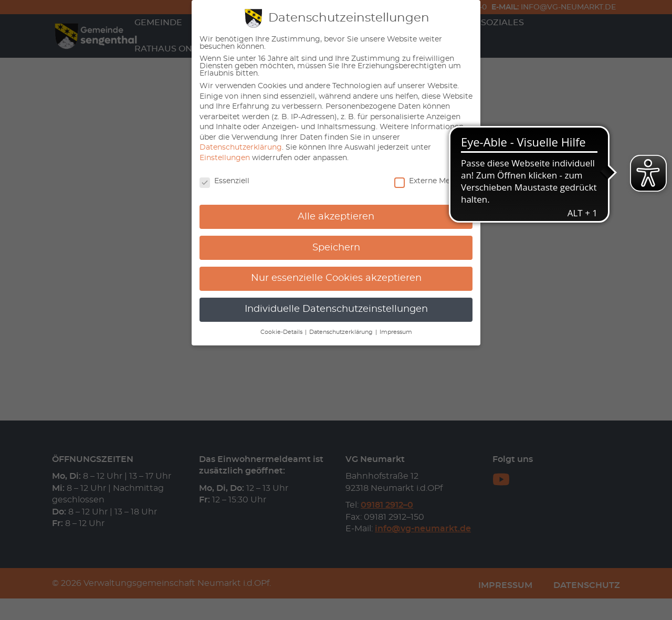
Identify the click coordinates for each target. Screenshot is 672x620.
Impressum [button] (396, 332)
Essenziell (224, 181)
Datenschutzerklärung (241, 148)
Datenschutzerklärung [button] (342, 332)
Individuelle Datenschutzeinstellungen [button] (336, 309)
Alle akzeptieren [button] (336, 217)
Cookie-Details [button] (282, 332)
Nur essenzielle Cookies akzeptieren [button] (336, 278)
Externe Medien (430, 181)
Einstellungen (225, 158)
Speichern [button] (336, 248)
